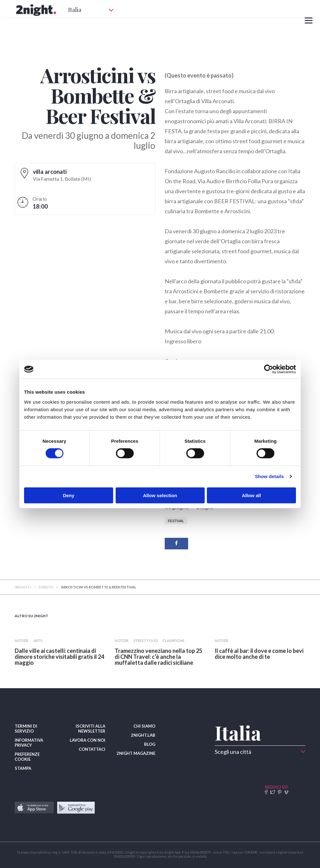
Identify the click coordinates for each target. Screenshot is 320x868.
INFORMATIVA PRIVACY (29, 743)
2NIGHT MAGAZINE (136, 753)
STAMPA (23, 768)
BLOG (150, 744)
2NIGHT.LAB (143, 735)
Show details (270, 476)
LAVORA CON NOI (87, 740)
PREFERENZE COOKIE (27, 757)
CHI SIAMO (144, 726)
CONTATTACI (92, 749)
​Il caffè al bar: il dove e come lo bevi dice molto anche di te (259, 654)
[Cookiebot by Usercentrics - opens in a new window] (269, 369)
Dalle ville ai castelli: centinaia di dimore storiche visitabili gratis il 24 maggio (59, 657)
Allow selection (160, 495)
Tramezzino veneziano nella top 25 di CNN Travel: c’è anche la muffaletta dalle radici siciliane (158, 657)
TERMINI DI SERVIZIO (26, 729)
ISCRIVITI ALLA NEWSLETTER (90, 729)
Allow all (251, 495)
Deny (69, 495)
